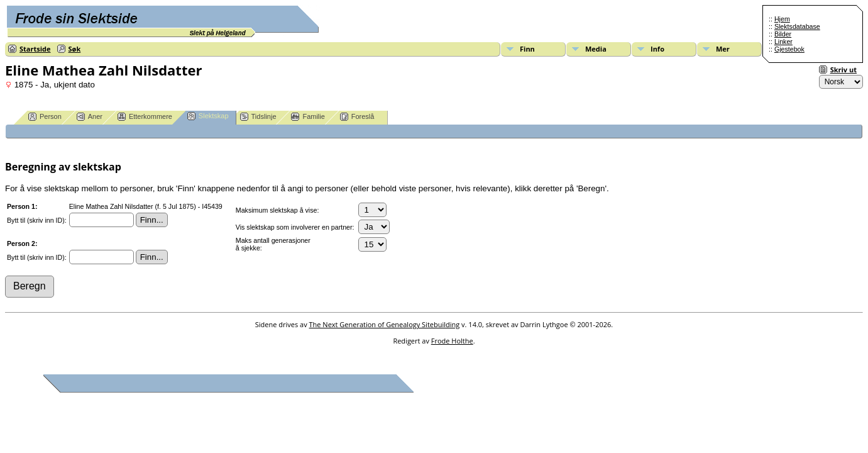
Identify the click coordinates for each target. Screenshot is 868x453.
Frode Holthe (452, 341)
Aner (90, 117)
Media (596, 49)
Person (45, 117)
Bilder (783, 34)
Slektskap (208, 116)
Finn (527, 49)
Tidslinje (258, 117)
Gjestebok (789, 49)
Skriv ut (843, 70)
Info (657, 49)
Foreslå (357, 117)
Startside (35, 49)
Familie (308, 117)
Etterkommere (145, 117)
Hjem (782, 19)
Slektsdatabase (797, 26)
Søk (75, 49)
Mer (723, 49)
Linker (783, 42)
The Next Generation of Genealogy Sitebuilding (385, 324)
